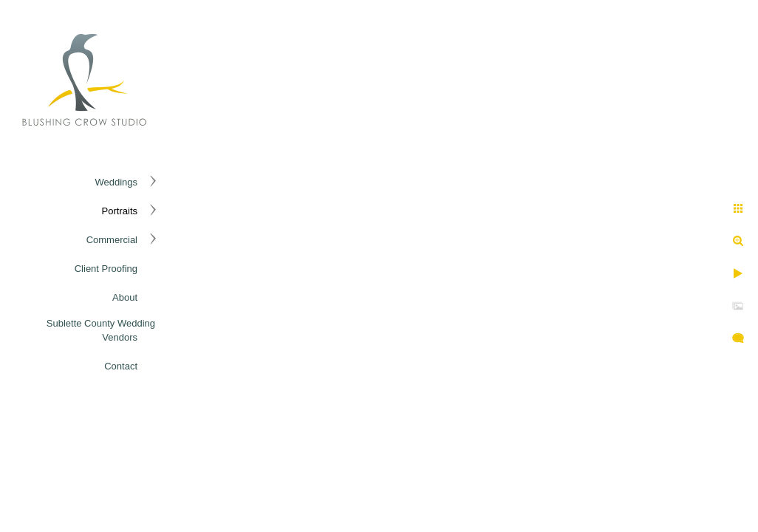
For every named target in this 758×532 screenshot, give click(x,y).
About (125, 297)
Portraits (120, 211)
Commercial (112, 240)
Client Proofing (106, 269)
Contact (121, 366)
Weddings (116, 182)
